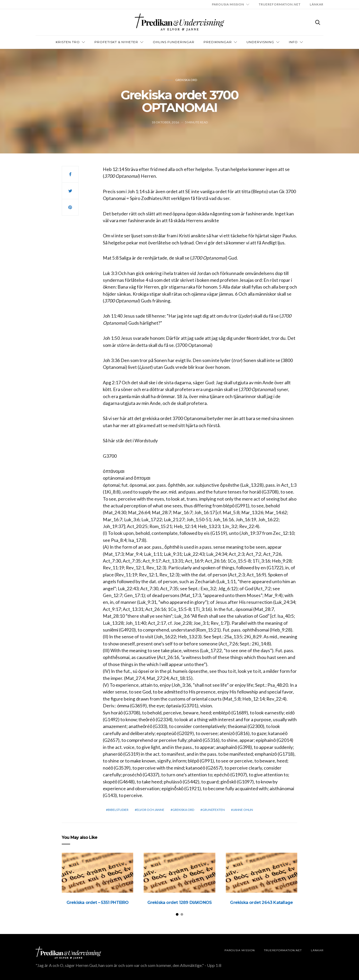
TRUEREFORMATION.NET (280, 4)
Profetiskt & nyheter (116, 42)
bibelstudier (118, 810)
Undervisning (260, 42)
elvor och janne (150, 810)
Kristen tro (68, 42)
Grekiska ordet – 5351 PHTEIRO (98, 902)
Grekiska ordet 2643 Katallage (261, 902)
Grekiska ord (186, 80)
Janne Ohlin (243, 810)
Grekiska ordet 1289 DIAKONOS (180, 902)
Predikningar (218, 42)
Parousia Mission (228, 4)
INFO (293, 42)
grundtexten (214, 810)
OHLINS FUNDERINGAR (174, 42)
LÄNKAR (317, 4)
